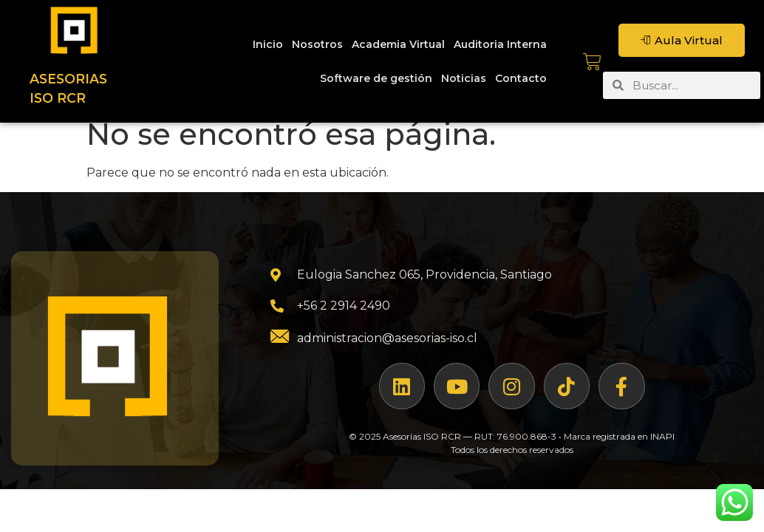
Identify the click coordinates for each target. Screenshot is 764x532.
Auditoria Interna (500, 44)
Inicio (268, 44)
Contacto (521, 78)
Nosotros (317, 44)
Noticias (464, 78)
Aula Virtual (682, 40)
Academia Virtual (398, 44)
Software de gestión (376, 78)
